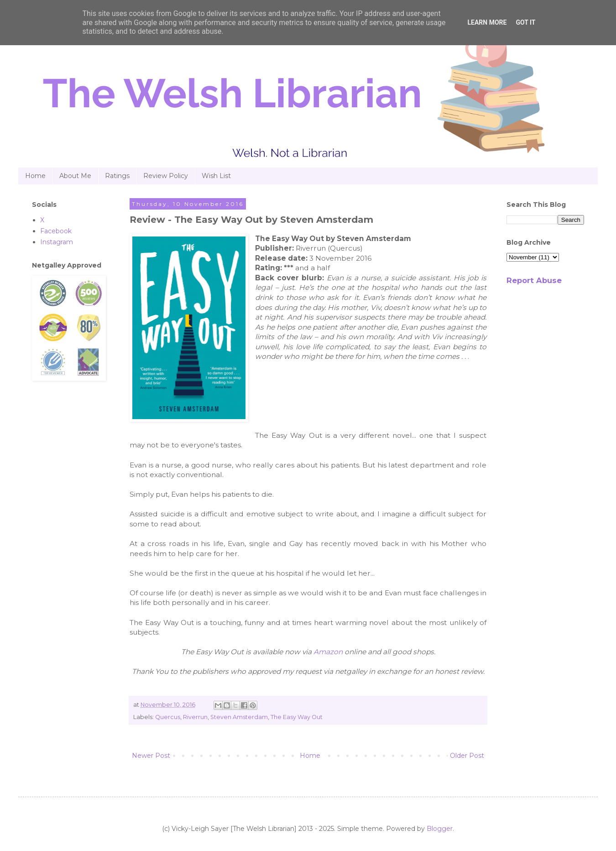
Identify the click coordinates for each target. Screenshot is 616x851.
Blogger (440, 829)
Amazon (328, 652)
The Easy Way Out (297, 717)
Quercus (168, 717)
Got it (525, 22)
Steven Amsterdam (239, 717)
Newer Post (151, 756)
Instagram (57, 242)
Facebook (56, 231)
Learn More (487, 22)
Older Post (467, 756)
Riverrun (195, 717)
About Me (75, 176)
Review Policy (166, 176)
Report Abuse (534, 280)
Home (35, 176)
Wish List (216, 176)
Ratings (117, 176)
